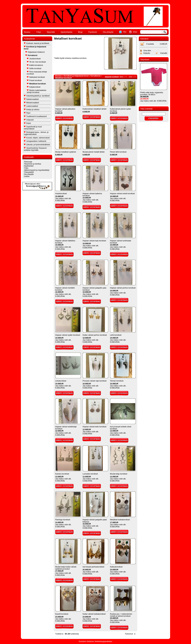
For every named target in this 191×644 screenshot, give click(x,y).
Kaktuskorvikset (116, 567)
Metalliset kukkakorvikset (120, 520)
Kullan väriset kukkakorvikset (94, 614)
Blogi (80, 32)
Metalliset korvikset (36, 84)
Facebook (93, 32)
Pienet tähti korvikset (118, 152)
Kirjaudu (147, 53)
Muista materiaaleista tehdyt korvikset (36, 91)
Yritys (39, 32)
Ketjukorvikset (34, 87)
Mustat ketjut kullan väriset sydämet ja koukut (66, 568)
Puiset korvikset (34, 80)
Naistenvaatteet (31, 99)
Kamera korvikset (62, 474)
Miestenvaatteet (31, 103)
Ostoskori (144, 39)
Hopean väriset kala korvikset (94, 241)
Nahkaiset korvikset (36, 77)
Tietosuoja (28, 162)
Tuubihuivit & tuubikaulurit (35, 116)
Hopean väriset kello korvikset (94, 427)
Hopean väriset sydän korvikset (68, 335)
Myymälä (51, 32)
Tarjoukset (145, 59)
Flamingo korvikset (63, 520)
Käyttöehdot (29, 166)
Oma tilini (147, 51)
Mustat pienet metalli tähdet (93, 152)
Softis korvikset (34, 69)
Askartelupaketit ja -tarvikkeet (37, 96)
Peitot (27, 123)
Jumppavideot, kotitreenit (35, 141)
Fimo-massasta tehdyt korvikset (37, 73)
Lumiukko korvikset (90, 474)
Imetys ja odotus (32, 110)
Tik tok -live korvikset (36, 62)
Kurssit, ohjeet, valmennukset (37, 138)
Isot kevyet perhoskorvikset (93, 567)
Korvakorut (31, 55)
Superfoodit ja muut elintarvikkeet (33, 128)
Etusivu (27, 32)
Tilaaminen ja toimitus (33, 164)
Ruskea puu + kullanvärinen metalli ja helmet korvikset (121, 615)
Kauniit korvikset (62, 614)
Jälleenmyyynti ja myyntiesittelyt (37, 170)
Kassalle (164, 53)
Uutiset (27, 176)
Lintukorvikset (61, 381)
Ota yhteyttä (108, 32)
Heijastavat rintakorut (35, 52)
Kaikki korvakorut (35, 65)
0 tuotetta (150, 44)
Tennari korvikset (117, 381)
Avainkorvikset (61, 194)
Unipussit (29, 120)
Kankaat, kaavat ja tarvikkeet (36, 43)
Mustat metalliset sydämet (66, 152)
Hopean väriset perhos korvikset (123, 288)
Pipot (27, 113)
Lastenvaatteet (31, 106)
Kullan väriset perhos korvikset (95, 335)
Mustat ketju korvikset (119, 474)
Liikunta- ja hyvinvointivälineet (37, 145)
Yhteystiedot (29, 172)
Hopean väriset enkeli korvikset (122, 194)
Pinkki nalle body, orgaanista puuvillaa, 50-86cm (152, 94)
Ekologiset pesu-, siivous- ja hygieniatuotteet (36, 133)
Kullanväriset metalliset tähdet (94, 109)
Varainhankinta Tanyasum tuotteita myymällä (35, 149)
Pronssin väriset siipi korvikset (94, 381)
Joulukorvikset (34, 59)
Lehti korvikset (116, 335)
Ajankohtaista (66, 32)
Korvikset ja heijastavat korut (35, 48)
